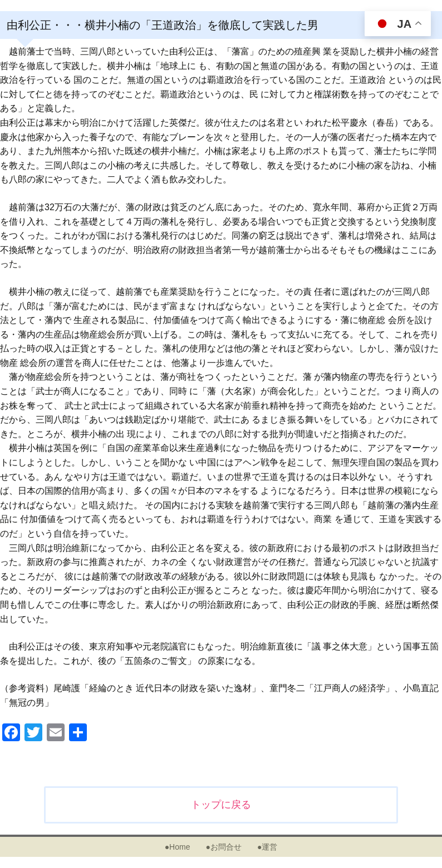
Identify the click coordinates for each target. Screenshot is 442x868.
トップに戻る (221, 805)
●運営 (267, 847)
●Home (178, 847)
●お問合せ (223, 847)
